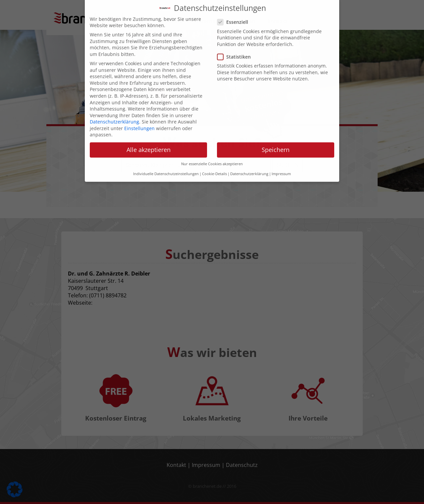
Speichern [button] (276, 142)
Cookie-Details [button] (214, 167)
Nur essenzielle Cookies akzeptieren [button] (212, 157)
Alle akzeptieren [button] (149, 142)
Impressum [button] (281, 167)
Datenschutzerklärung (114, 114)
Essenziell (235, 15)
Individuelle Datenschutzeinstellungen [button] (166, 167)
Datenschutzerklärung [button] (249, 167)
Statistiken (236, 50)
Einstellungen (139, 121)
